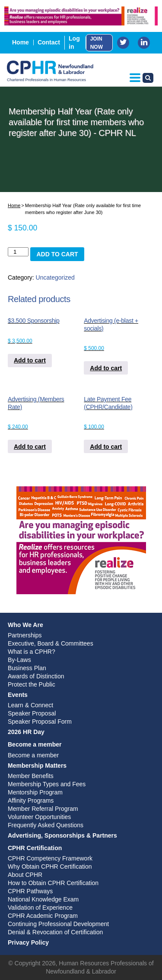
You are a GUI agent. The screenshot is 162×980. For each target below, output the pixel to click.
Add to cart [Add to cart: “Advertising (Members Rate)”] (30, 447)
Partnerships (25, 635)
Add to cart (57, 254)
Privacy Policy (28, 942)
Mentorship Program (35, 792)
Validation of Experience (40, 908)
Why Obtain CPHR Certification (50, 867)
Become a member (35, 744)
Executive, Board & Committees (51, 643)
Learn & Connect (30, 705)
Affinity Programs (31, 800)
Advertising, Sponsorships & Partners (62, 835)
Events (18, 695)
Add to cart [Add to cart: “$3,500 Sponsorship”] (30, 360)
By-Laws (19, 660)
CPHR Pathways (30, 891)
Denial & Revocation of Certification (55, 932)
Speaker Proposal (32, 713)
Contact (49, 42)
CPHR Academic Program (43, 916)
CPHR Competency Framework (50, 858)
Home (21, 42)
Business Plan (27, 668)
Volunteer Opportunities (39, 817)
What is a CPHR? (32, 652)
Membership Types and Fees (47, 784)
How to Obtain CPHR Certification (53, 883)
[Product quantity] (18, 252)
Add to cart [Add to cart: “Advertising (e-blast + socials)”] (106, 368)
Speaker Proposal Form (40, 722)
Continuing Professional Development (58, 924)
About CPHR (25, 875)
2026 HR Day (26, 732)
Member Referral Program (43, 809)
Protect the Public (32, 684)
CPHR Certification (35, 848)
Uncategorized (55, 277)
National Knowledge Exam (43, 899)
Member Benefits (31, 776)
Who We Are (25, 625)
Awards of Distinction (36, 676)
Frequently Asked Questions (46, 825)
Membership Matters (37, 766)
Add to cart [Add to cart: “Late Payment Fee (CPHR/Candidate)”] (106, 447)
